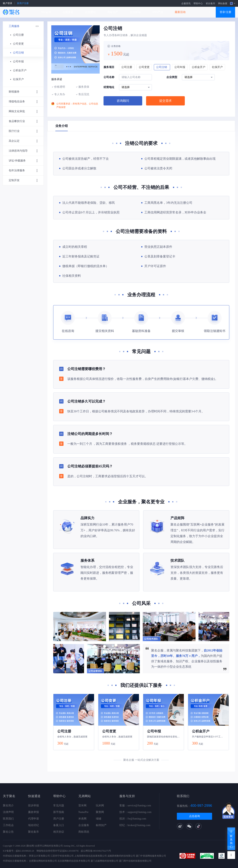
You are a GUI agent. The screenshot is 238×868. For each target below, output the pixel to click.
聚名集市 (33, 832)
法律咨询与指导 (23, 151)
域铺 (98, 819)
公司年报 (18, 62)
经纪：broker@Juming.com (135, 825)
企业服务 (84, 825)
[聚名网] (30, 846)
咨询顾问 (123, 101)
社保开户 (18, 79)
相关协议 (59, 832)
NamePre (83, 812)
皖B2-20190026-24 (25, 851)
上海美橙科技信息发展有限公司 (91, 856)
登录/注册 (225, 12)
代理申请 (33, 819)
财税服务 (23, 92)
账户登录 (8, 3)
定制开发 (23, 180)
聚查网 (100, 812)
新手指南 (59, 812)
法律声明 (8, 812)
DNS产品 (158, 12)
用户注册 (59, 819)
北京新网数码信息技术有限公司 (74, 861)
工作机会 (8, 825)
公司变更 (18, 44)
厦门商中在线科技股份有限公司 (135, 861)
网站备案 (223, 3)
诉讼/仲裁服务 (23, 161)
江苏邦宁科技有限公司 (62, 856)
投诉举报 (33, 806)
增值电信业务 (23, 102)
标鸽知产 (101, 825)
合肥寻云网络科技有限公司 (49, 846)
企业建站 (90, 12)
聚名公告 (8, 832)
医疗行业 (23, 131)
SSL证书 (46, 12)
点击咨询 (194, 816)
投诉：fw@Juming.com (133, 819)
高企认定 (23, 141)
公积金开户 (20, 70)
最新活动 (180, 12)
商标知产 (113, 12)
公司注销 (18, 53)
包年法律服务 (23, 171)
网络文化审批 (23, 111)
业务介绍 (62, 126)
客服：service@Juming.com (135, 806)
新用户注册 (23, 3)
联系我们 (8, 819)
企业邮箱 (135, 12)
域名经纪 (33, 825)
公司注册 (18, 35)
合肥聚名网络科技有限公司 (43, 861)
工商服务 (25, 26)
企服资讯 (186, 3)
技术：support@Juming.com (135, 812)
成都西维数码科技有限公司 (121, 856)
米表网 (82, 819)
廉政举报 (33, 812)
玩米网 (100, 806)
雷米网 (82, 806)
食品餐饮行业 (23, 121)
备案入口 (59, 825)
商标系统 (84, 832)
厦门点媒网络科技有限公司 (104, 861)
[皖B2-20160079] (70, 851)
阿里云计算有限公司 (39, 856)
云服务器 (68, 12)
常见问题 (59, 806)
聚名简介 (8, 806)
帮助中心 (198, 3)
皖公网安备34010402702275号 (96, 851)
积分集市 (211, 3)
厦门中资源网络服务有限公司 (151, 856)
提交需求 (165, 101)
